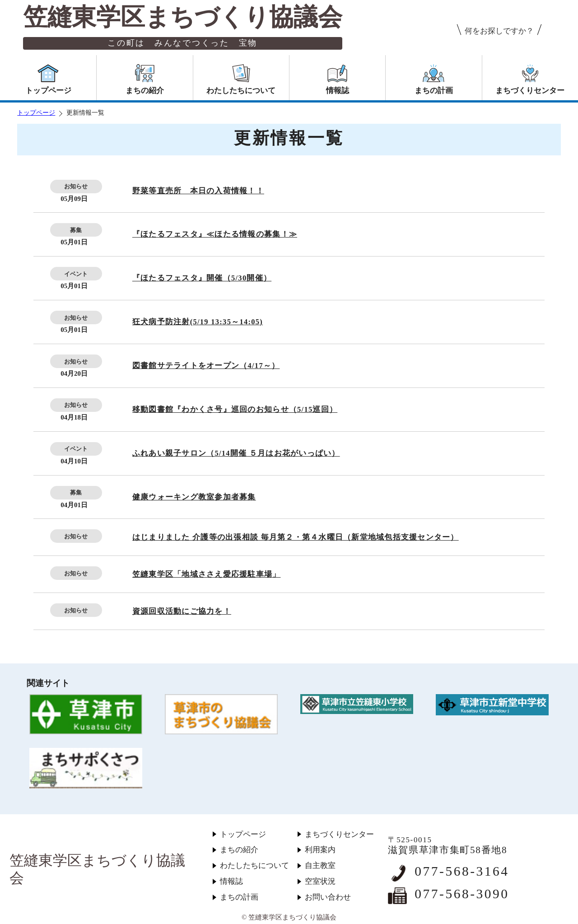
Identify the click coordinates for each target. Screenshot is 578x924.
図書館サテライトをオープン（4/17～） (206, 366)
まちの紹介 (239, 850)
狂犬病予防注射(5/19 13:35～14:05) (198, 322)
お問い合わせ (328, 897)
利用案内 (320, 850)
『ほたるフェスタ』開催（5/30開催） (202, 278)
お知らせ (76, 186)
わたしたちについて (254, 866)
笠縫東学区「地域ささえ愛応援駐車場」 (207, 574)
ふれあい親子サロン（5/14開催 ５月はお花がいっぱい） (236, 453)
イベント (76, 274)
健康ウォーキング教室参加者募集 (194, 497)
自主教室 (320, 866)
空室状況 (320, 881)
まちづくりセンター (339, 834)
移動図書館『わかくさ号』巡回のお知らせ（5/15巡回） (235, 409)
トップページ (36, 113)
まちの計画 (239, 897)
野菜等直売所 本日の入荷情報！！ (198, 191)
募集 (76, 230)
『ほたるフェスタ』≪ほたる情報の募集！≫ (215, 234)
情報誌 (231, 881)
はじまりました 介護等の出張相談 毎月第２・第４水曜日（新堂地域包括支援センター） (296, 537)
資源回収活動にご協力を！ (182, 611)
